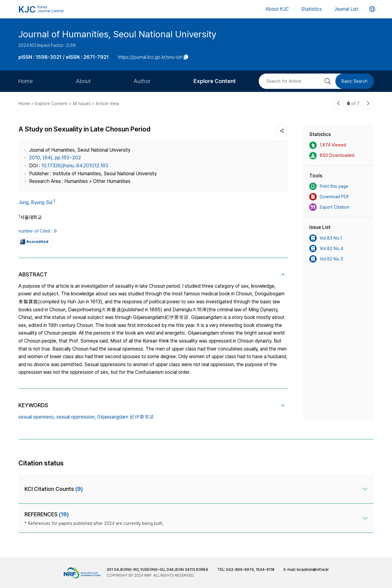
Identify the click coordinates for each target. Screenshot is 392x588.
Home (26, 81)
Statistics (311, 9)
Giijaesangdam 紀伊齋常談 (126, 417)
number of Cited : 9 (38, 231)
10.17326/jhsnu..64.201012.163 (75, 166)
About (83, 81)
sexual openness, (37, 417)
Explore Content (215, 81)
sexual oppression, (76, 417)
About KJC (277, 9)
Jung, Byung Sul (35, 202)
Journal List (346, 9)
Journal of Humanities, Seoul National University (117, 34)
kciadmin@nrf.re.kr (313, 570)
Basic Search (354, 81)
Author (142, 81)
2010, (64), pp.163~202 (55, 158)
